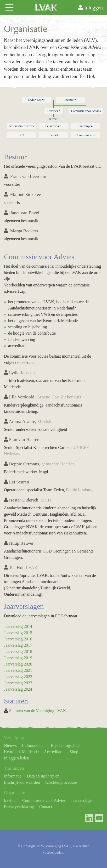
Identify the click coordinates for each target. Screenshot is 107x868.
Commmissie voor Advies (44, 800)
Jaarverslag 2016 (18, 639)
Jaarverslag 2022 (18, 677)
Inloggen (91, 8)
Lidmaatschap (34, 745)
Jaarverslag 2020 (18, 664)
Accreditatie (54, 752)
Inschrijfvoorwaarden (22, 782)
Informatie (13, 776)
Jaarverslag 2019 (18, 658)
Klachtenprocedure (61, 782)
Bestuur (10, 800)
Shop (74, 752)
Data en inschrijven (43, 776)
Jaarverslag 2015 (18, 633)
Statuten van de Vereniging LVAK (38, 711)
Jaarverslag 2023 (18, 683)
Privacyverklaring (19, 807)
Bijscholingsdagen (66, 745)
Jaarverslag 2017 (18, 645)
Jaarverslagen (82, 800)
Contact (46, 807)
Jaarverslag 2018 (18, 652)
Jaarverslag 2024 (18, 689)
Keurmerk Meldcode (21, 752)
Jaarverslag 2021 (18, 670)
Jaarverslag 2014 (18, 626)
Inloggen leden (16, 758)
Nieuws (10, 745)
